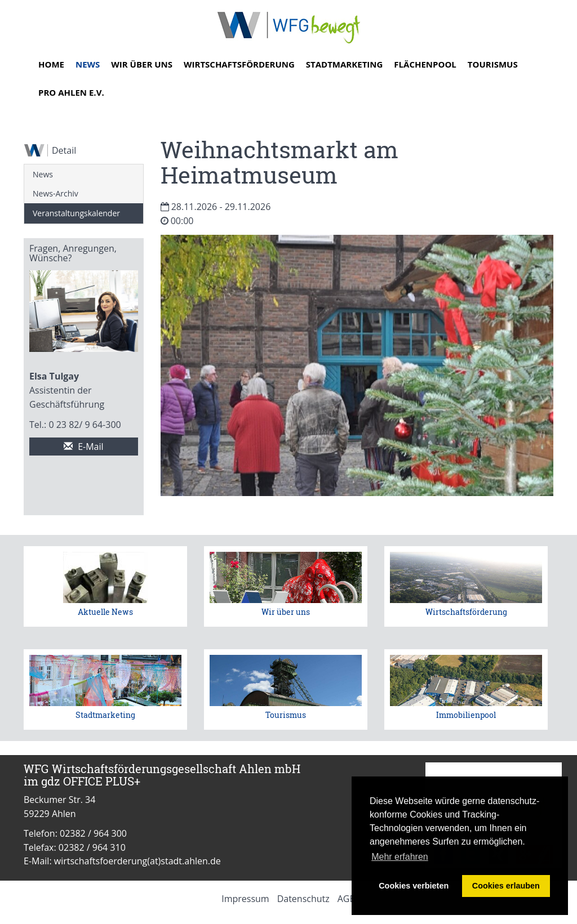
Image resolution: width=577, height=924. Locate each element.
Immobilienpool (466, 715)
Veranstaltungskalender (76, 213)
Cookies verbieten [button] (414, 886)
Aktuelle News (105, 612)
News (88, 64)
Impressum (245, 899)
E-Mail (84, 447)
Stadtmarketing (345, 64)
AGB (347, 899)
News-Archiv (56, 193)
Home (51, 64)
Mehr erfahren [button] (400, 857)
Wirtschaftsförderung (239, 64)
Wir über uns (142, 64)
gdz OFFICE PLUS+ (91, 781)
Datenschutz (303, 899)
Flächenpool (425, 64)
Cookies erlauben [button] (506, 886)
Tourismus (493, 64)
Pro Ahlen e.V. (71, 92)
